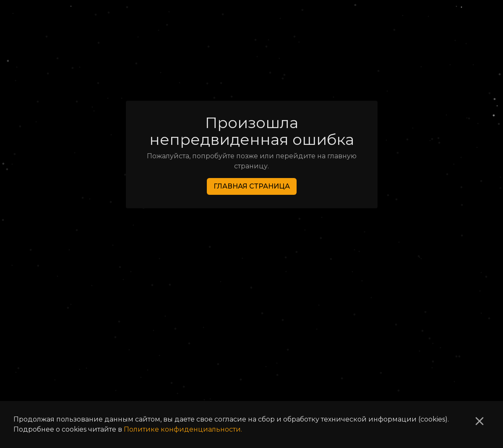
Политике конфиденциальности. (183, 429)
